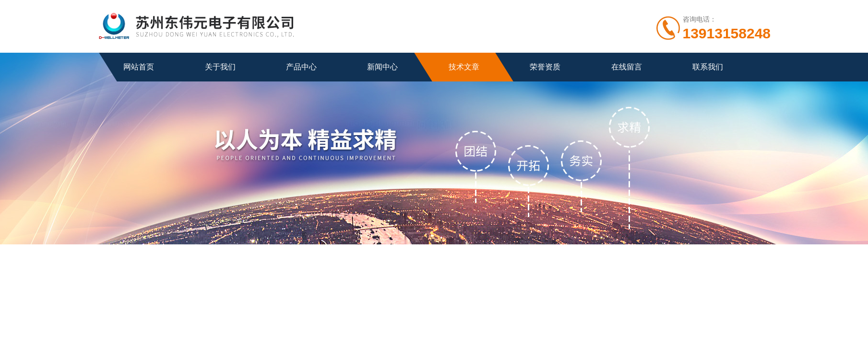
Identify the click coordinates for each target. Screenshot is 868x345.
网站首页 (139, 67)
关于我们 (220, 67)
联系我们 (708, 67)
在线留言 (627, 67)
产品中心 (301, 67)
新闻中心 (382, 67)
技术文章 (464, 67)
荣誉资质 (545, 67)
